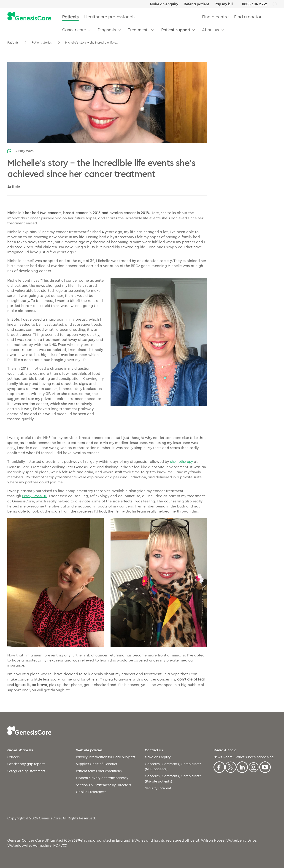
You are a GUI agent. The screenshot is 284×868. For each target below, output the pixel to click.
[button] (89, 30)
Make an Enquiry (158, 757)
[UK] (275, 4)
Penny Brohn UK (35, 496)
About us (211, 30)
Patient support (176, 30)
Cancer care (74, 30)
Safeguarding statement (26, 771)
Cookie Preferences (91, 792)
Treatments (139, 30)
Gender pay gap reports (26, 764)
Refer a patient (196, 4)
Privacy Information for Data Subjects (106, 757)
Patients (70, 17)
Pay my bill (224, 4)
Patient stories (42, 42)
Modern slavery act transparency (102, 778)
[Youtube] (265, 767)
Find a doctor (248, 17)
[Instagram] (254, 767)
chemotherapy (181, 462)
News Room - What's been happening (244, 757)
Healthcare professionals (110, 17)
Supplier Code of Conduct (97, 764)
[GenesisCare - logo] (29, 17)
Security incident (158, 788)
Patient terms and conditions (99, 771)
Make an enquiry (164, 4)
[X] (231, 767)
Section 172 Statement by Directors (104, 785)
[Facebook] (219, 767)
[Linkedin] (242, 767)
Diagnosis (107, 30)
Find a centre (215, 17)
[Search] (275, 17)
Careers (14, 757)
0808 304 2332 (254, 4)
